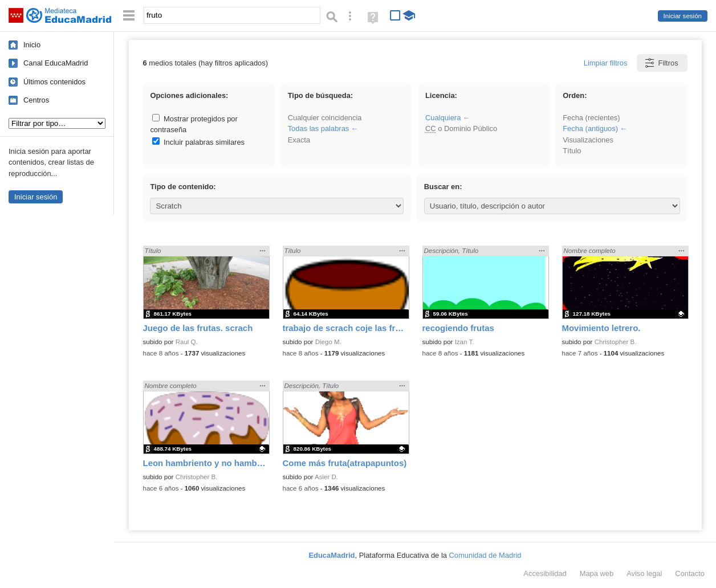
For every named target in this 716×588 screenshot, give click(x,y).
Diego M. (328, 342)
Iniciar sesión (683, 16)
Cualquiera (443, 118)
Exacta (299, 140)
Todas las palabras (319, 128)
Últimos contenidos (54, 82)
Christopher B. (616, 342)
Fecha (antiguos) (590, 128)
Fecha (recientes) (591, 118)
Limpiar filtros (606, 63)
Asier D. (326, 477)
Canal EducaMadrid (56, 63)
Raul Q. (187, 342)
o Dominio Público (461, 128)
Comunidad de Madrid (485, 555)
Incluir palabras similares (198, 142)
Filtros (661, 63)
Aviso (644, 573)
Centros (36, 100)
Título (572, 151)
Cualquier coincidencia (325, 118)
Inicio (32, 45)
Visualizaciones (588, 140)
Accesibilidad (545, 573)
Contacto (690, 573)
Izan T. (465, 342)
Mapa (597, 573)
